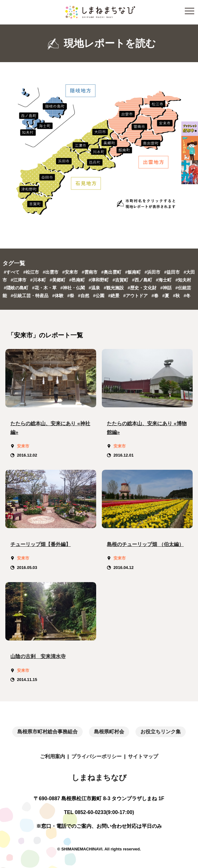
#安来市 (71, 272)
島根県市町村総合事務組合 (47, 732)
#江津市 (19, 280)
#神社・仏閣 (73, 288)
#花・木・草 (45, 288)
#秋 (177, 296)
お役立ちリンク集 (161, 732)
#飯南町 (134, 272)
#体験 (58, 296)
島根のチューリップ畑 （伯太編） (145, 544)
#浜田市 (153, 272)
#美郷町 (58, 280)
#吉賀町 (121, 280)
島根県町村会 (109, 732)
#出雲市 (51, 272)
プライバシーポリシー (96, 756)
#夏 (166, 296)
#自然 (84, 296)
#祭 (71, 296)
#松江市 (32, 272)
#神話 (167, 288)
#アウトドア (136, 296)
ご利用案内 (52, 756)
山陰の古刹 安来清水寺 (38, 656)
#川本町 (39, 280)
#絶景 (114, 296)
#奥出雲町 (112, 272)
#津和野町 (99, 280)
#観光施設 (114, 288)
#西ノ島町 (143, 280)
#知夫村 (183, 280)
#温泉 (95, 288)
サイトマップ (143, 756)
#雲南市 (90, 272)
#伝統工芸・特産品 (30, 296)
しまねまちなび (99, 777)
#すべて (12, 272)
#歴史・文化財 (143, 288)
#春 (156, 296)
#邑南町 (78, 280)
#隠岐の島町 (17, 288)
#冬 (187, 296)
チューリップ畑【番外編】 (41, 544)
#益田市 (173, 272)
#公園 (99, 296)
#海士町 (164, 280)
